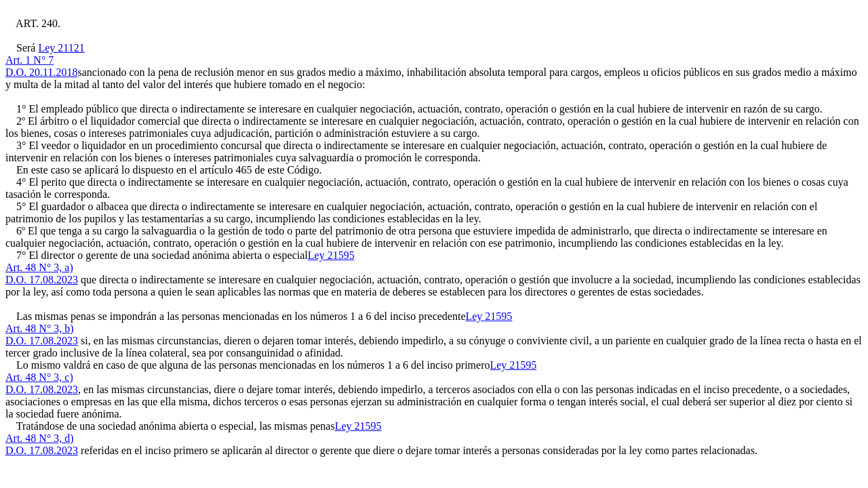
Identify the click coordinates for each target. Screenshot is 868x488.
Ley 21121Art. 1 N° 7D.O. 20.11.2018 (45, 60)
